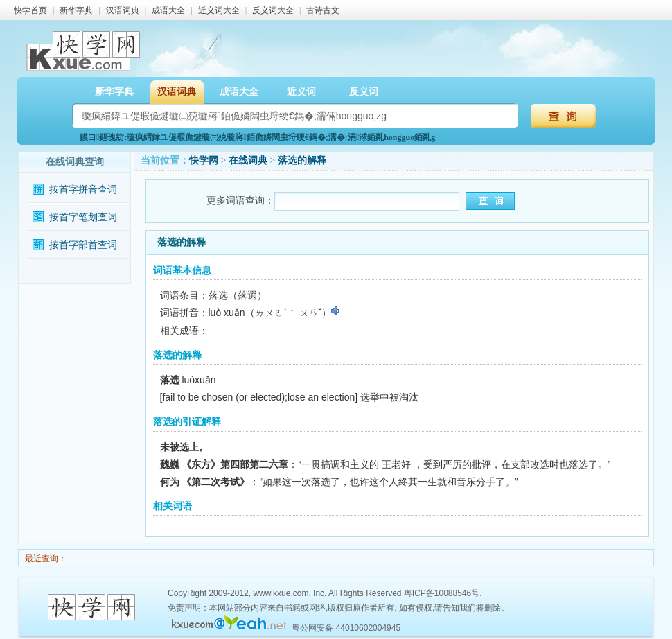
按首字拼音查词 (83, 190)
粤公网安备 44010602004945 (346, 628)
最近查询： (45, 559)
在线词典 (248, 160)
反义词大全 (273, 10)
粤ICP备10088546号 (442, 593)
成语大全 (168, 10)
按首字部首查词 (83, 245)
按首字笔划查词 (83, 217)
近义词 (301, 92)
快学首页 (30, 10)
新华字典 (76, 10)
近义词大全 (219, 10)
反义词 (364, 92)
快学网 (204, 160)
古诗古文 (323, 10)
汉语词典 (123, 10)
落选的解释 (302, 160)
